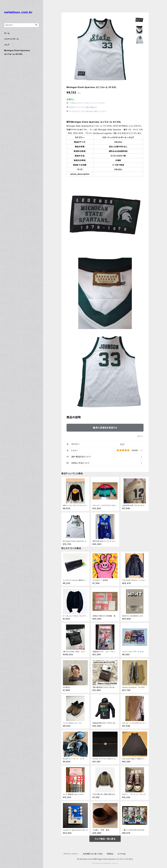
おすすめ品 (122, 854)
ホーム (7, 33)
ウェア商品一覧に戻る (105, 839)
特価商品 (110, 854)
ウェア (122, 444)
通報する (140, 436)
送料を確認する (91, 107)
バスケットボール (11, 39)
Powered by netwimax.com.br (105, 863)
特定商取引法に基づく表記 (93, 854)
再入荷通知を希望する (105, 428)
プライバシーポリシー (71, 854)
